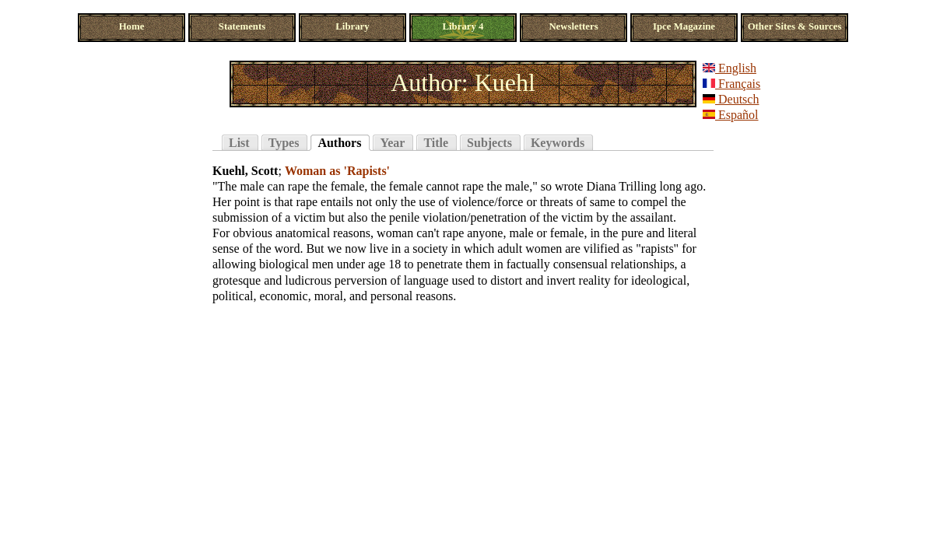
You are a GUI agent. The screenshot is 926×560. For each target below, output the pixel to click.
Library (352, 26)
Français (731, 84)
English (730, 68)
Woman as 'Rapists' (337, 171)
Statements (242, 26)
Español (731, 115)
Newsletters (573, 26)
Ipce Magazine (684, 26)
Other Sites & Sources (795, 26)
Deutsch (731, 99)
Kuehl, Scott (245, 171)
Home (132, 26)
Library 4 (463, 26)
